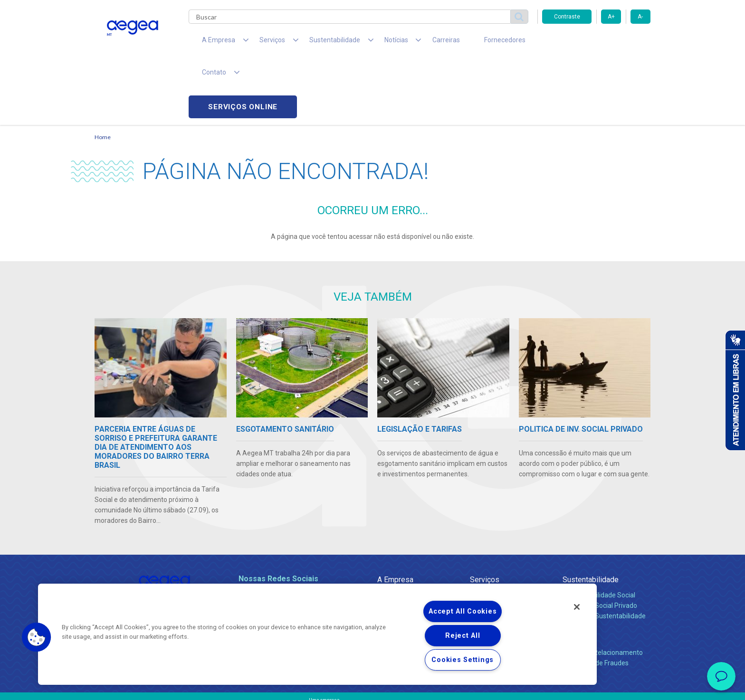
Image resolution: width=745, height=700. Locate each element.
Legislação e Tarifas (500, 552)
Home (103, 74)
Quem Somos (398, 531)
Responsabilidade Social (599, 531)
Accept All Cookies (463, 611)
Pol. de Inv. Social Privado (600, 542)
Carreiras (410, 43)
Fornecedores (461, 43)
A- (640, 17)
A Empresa (395, 516)
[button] (37, 637)
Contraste (567, 17)
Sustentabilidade (591, 516)
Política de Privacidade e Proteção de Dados (372, 686)
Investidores (396, 552)
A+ (611, 17)
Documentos (489, 573)
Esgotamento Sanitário (505, 542)
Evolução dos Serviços (503, 563)
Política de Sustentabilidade (604, 552)
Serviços (485, 516)
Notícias (391, 573)
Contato (575, 573)
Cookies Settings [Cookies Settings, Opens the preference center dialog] (463, 660)
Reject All (463, 636)
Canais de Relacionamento (603, 589)
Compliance (395, 542)
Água (478, 531)
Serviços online (596, 43)
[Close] (577, 607)
